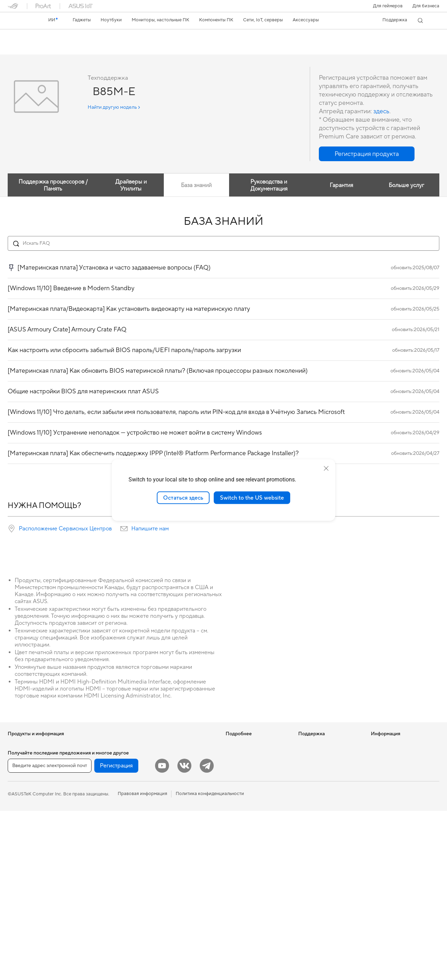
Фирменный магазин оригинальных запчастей (397, 789)
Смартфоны (20, 756)
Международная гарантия (326, 745)
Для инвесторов (388, 755)
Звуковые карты (97, 850)
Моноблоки (20, 861)
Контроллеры (167, 893)
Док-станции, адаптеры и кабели (179, 869)
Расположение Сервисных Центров (65, 529)
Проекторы (20, 851)
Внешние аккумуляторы (177, 882)
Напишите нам (150, 529)
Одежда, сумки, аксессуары (182, 835)
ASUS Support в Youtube (324, 819)
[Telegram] (207, 935)
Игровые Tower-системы (34, 882)
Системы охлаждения (103, 797)
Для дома (18, 777)
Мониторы (19, 840)
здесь (381, 112)
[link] (20, 21)
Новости (380, 745)
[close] (326, 468)
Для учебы (19, 808)
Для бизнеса (426, 6)
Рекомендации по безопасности (317, 806)
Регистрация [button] (116, 935)
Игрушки (162, 903)
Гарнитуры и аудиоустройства (185, 814)
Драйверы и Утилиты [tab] (130, 186)
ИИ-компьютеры (243, 745)
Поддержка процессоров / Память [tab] (53, 186)
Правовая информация (142, 963)
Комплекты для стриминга (180, 824)
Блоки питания (96, 808)
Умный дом (163, 771)
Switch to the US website (252, 498)
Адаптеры (90, 892)
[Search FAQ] (223, 244)
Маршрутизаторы (99, 871)
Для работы (20, 787)
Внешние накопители (103, 829)
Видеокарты (93, 777)
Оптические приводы (103, 818)
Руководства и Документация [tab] (269, 186)
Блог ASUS (237, 755)
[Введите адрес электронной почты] (50, 935)
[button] (388, 6)
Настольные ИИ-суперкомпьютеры (171, 758)
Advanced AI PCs (244, 797)
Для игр (16, 819)
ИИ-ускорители (97, 839)
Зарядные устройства (175, 856)
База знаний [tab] (196, 186)
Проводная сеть (97, 903)
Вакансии (381, 776)
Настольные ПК (24, 872)
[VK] (184, 935)
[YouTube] (162, 935)
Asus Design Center (246, 766)
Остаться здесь (183, 498)
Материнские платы (101, 766)
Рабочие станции (99, 745)
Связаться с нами (317, 792)
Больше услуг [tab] (406, 186)
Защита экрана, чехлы (175, 845)
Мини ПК (18, 903)
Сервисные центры (319, 771)
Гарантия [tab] (341, 186)
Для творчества (25, 798)
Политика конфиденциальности (210, 963)
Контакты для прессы (394, 766)
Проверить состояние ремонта (322, 758)
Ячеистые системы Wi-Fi (106, 882)
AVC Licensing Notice (248, 787)
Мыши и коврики (170, 803)
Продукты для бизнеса (176, 745)
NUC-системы (23, 893)
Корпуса (89, 787)
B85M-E (21, 37)
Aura (230, 818)
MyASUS (308, 829)
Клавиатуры (165, 793)
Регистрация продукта (323, 782)
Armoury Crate (241, 808)
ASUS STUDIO (241, 776)
